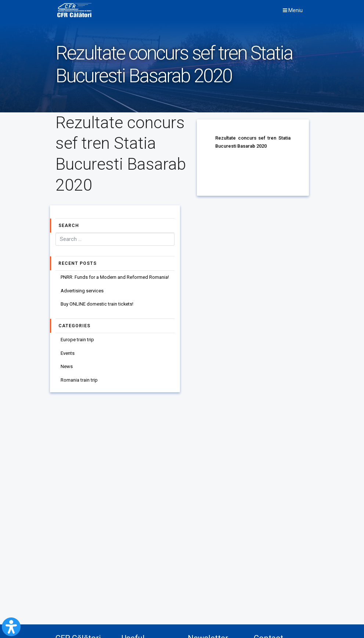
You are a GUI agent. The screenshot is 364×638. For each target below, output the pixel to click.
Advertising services (82, 291)
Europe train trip (77, 340)
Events (68, 354)
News (67, 368)
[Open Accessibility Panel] (11, 627)
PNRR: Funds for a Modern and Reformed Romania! (115, 277)
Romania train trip (79, 381)
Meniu (293, 11)
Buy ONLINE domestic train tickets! (97, 305)
